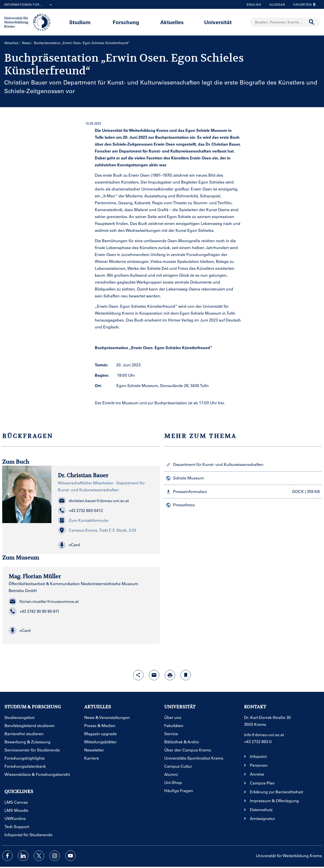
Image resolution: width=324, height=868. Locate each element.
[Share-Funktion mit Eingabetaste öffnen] (138, 675)
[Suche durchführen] (312, 22)
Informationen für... (29, 5)
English (254, 4)
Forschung (126, 22)
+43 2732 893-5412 (80, 511)
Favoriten (303, 4)
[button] (106, 545)
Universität (218, 22)
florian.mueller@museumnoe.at (44, 601)
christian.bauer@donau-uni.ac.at (93, 501)
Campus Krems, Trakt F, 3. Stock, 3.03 (97, 530)
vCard (20, 630)
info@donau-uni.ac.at (264, 735)
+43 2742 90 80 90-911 (34, 611)
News (26, 43)
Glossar (275, 4)
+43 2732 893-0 (258, 741)
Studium (80, 22)
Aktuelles (172, 22)
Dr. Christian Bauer (83, 475)
